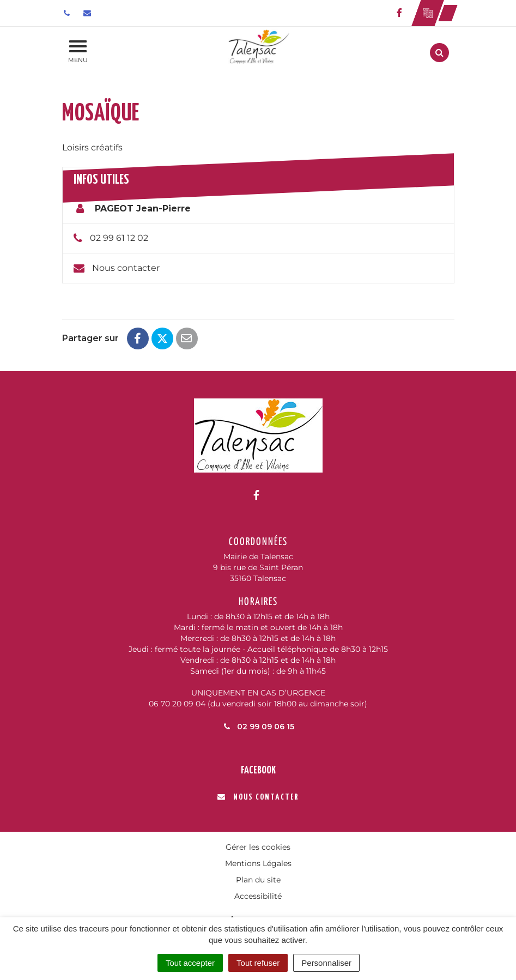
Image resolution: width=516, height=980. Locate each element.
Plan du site (258, 880)
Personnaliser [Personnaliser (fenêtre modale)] (326, 963)
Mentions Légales (258, 863)
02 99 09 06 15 (258, 727)
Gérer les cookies (258, 847)
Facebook (258, 770)
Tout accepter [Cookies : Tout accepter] (190, 963)
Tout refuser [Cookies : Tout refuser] (258, 963)
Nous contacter (126, 268)
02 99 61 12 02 (119, 238)
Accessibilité (258, 896)
